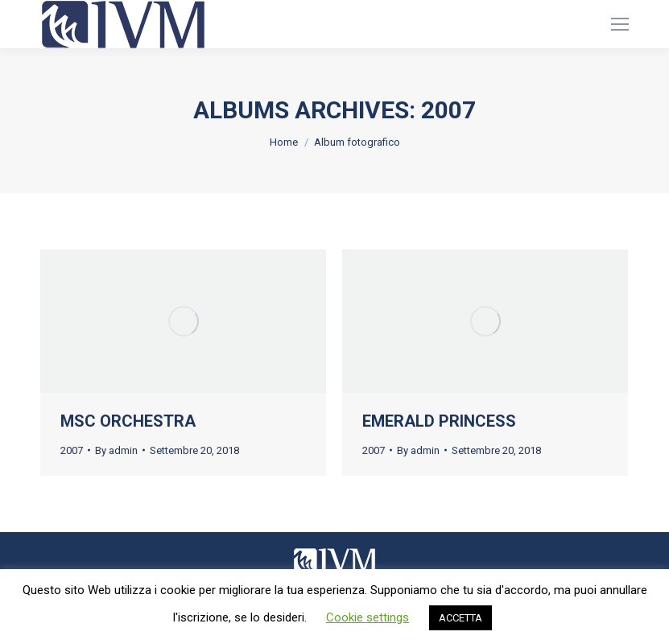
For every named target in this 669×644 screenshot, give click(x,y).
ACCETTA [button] (460, 618)
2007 (72, 450)
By (116, 450)
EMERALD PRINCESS (439, 421)
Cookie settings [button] (368, 617)
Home (284, 142)
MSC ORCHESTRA (128, 421)
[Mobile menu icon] (620, 24)
